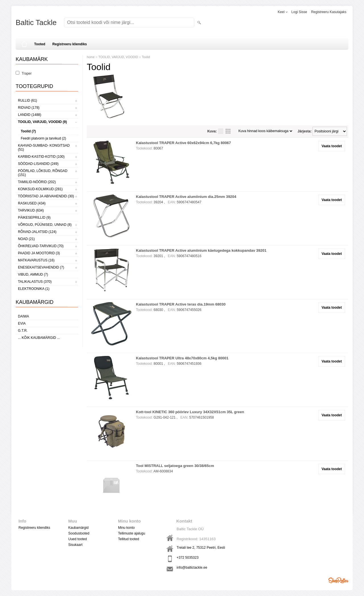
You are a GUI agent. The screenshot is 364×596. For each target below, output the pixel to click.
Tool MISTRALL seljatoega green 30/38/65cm (175, 466)
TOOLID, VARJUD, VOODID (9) (42, 122)
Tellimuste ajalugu (132, 533)
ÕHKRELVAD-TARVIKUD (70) (41, 246)
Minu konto (126, 528)
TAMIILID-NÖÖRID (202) (37, 182)
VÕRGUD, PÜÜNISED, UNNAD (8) (45, 225)
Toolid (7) (28, 131)
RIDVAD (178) (29, 108)
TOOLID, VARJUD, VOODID (118, 57)
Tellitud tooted (129, 539)
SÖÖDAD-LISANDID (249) (38, 164)
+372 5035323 (188, 558)
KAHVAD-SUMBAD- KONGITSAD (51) (44, 148)
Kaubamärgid (78, 528)
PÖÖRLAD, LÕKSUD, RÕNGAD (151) (43, 173)
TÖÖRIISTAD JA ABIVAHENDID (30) (46, 196)
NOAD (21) (26, 239)
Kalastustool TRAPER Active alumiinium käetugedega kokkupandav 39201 (201, 250)
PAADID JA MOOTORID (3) (39, 253)
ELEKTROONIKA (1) (34, 289)
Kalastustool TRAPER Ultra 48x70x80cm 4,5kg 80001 (182, 358)
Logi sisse (299, 12)
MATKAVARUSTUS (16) (36, 260)
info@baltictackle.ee (192, 568)
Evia (22, 323)
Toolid (146, 57)
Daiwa (23, 316)
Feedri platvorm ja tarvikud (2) (43, 138)
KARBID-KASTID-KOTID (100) (41, 157)
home (91, 57)
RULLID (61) (27, 101)
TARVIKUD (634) (31, 210)
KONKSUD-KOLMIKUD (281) (40, 189)
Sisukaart (75, 545)
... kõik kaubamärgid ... (39, 338)
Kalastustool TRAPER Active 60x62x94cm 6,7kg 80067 (183, 143)
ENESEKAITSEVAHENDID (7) (41, 267)
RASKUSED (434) (32, 203)
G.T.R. (23, 331)
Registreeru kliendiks (70, 44)
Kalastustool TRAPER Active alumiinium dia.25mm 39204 (186, 197)
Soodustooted (79, 533)
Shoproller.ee (338, 580)
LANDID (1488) (30, 115)
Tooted (40, 44)
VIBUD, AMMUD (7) (33, 275)
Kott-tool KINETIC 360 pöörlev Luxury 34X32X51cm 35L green (190, 412)
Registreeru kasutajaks (329, 12)
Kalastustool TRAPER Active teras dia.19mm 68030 (181, 304)
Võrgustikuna (228, 131)
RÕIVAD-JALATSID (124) (37, 232)
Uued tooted (77, 539)
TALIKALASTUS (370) (35, 282)
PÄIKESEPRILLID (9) (34, 218)
